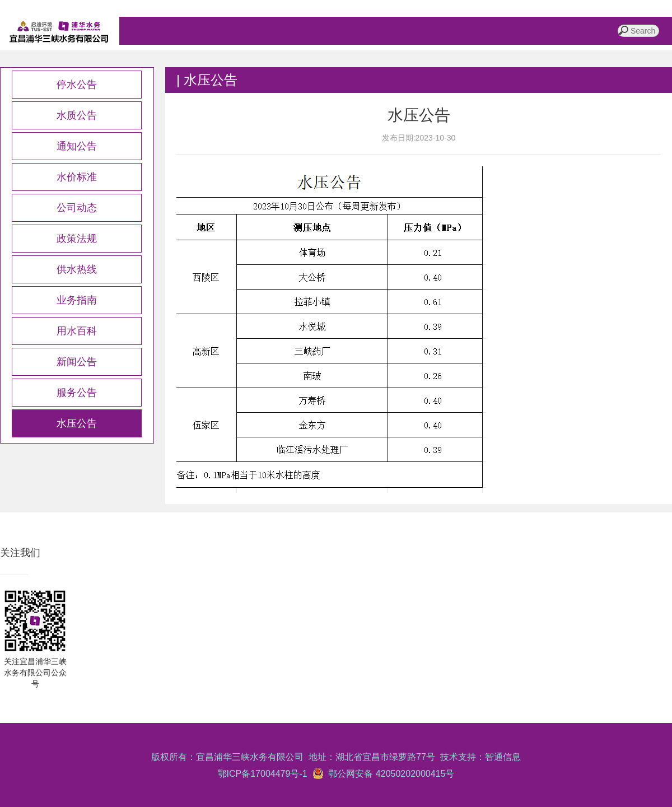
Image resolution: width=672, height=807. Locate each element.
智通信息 (503, 757)
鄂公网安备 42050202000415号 (389, 774)
